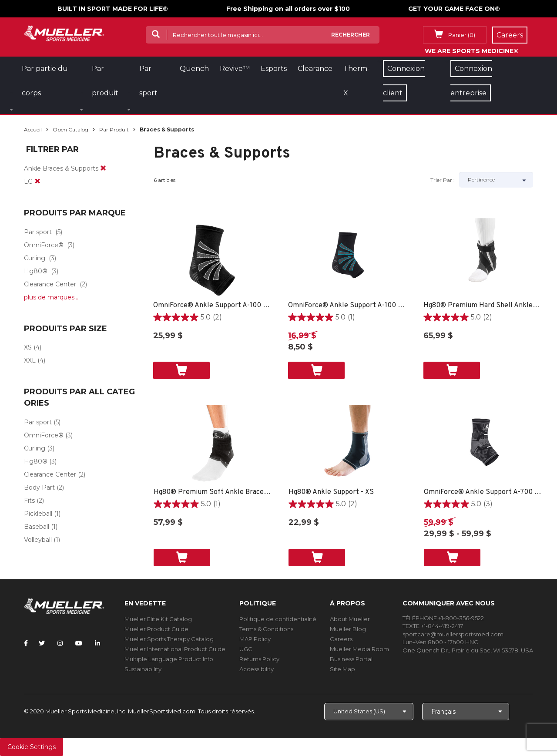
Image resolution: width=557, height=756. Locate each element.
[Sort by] (496, 180)
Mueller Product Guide (156, 629)
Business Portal (351, 659)
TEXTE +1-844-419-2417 (433, 626)
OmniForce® (44, 245)
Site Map (342, 669)
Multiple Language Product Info (169, 659)
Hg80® (36, 271)
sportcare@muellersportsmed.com (453, 634)
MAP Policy (255, 639)
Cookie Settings (32, 747)
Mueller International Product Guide (175, 649)
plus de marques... (51, 297)
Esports (274, 69)
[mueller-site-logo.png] (64, 32)
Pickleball (38, 514)
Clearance (315, 69)
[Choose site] (369, 712)
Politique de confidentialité (278, 619)
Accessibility (257, 669)
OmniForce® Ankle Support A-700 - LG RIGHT (483, 492)
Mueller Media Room (359, 649)
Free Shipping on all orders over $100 (288, 9)
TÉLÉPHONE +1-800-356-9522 (443, 618)
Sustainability (143, 669)
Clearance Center (50, 284)
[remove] (103, 168)
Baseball (37, 527)
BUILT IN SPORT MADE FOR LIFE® (113, 9)
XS (28, 347)
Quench (194, 69)
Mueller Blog (348, 629)
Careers (341, 639)
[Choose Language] (466, 712)
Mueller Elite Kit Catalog (158, 619)
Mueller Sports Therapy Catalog (169, 639)
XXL (30, 360)
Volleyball (38, 540)
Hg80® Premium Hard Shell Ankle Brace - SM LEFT (482, 306)
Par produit (114, 129)
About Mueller (350, 619)
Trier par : (443, 180)
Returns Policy (259, 659)
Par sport (38, 232)
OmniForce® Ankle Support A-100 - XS (212, 306)
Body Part (39, 487)
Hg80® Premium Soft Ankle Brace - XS (213, 492)
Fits (29, 501)
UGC (246, 649)
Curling (35, 258)
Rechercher (351, 35)
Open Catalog (70, 129)
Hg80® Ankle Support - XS (331, 492)
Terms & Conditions (266, 629)
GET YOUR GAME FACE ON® (454, 9)
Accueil (33, 129)
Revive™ (235, 69)
